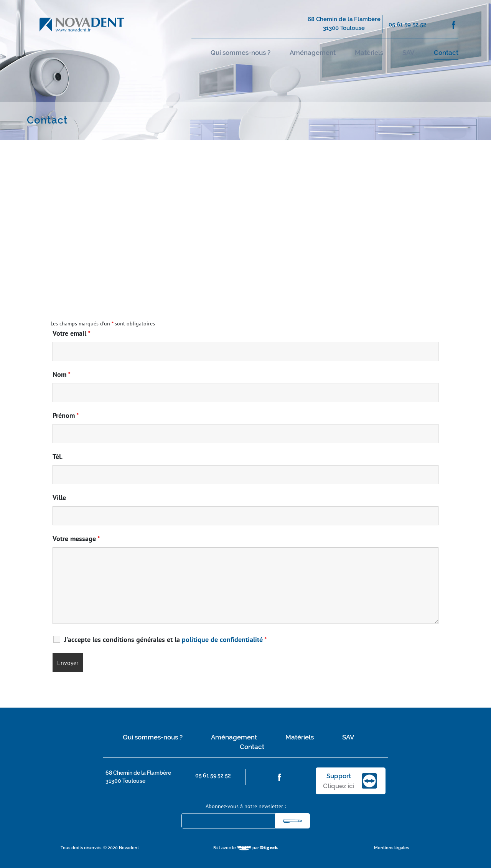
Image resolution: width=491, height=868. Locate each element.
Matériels (369, 53)
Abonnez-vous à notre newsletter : (246, 806)
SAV (409, 53)
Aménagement (313, 53)
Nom (62, 375)
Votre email (72, 333)
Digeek (269, 848)
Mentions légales (391, 848)
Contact (446, 53)
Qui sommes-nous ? (241, 53)
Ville (59, 498)
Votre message (76, 539)
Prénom (66, 416)
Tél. (58, 457)
